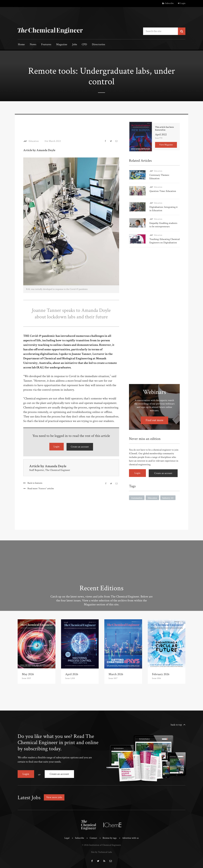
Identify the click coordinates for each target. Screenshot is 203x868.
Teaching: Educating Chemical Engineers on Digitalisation (165, 240)
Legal (67, 837)
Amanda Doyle (56, 466)
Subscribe (168, 3)
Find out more (154, 420)
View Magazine (166, 145)
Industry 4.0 (168, 497)
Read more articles (41, 488)
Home (21, 45)
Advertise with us (130, 837)
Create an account (80, 447)
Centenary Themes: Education (159, 177)
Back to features (35, 483)
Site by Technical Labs (101, 851)
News (32, 45)
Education (34, 141)
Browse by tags (110, 837)
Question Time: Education (163, 191)
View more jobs (54, 797)
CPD (81, 45)
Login (182, 3)
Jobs (71, 45)
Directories (94, 45)
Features (44, 45)
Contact (93, 837)
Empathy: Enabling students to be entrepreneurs (163, 224)
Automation (137, 497)
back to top (176, 724)
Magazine (59, 45)
